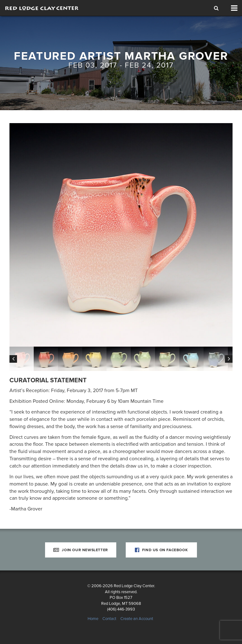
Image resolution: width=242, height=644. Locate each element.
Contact (109, 619)
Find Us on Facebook (161, 550)
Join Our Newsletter (81, 550)
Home (93, 619)
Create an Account (137, 619)
